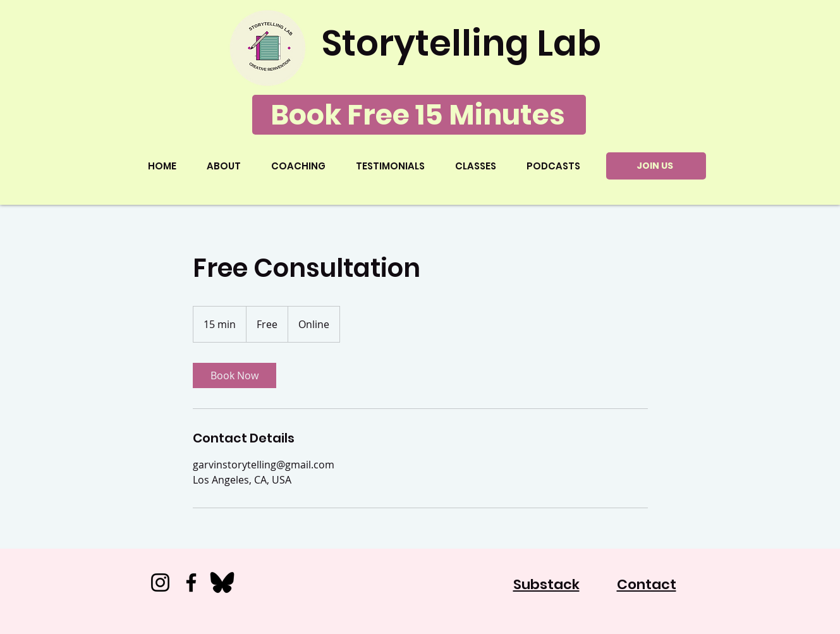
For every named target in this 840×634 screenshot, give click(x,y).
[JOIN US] (656, 166)
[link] (234, 375)
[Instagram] (160, 582)
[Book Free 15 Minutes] (419, 115)
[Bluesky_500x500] (222, 582)
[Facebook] (191, 582)
